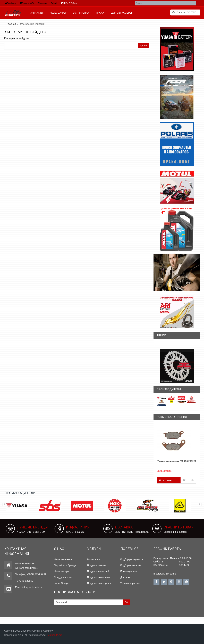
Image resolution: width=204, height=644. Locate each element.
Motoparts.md (55, 635)
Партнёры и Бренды (65, 565)
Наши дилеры (62, 571)
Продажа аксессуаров (99, 583)
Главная (11, 24)
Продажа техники (97, 565)
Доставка (125, 577)
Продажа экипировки (99, 577)
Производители (129, 571)
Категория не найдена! (32, 24)
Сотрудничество (63, 577)
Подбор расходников (132, 559)
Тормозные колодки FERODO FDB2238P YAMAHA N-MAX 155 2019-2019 (177, 461)
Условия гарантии (130, 583)
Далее (143, 46)
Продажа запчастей (98, 571)
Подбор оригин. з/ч (131, 565)
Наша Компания (63, 559)
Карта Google (61, 583)
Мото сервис (94, 559)
